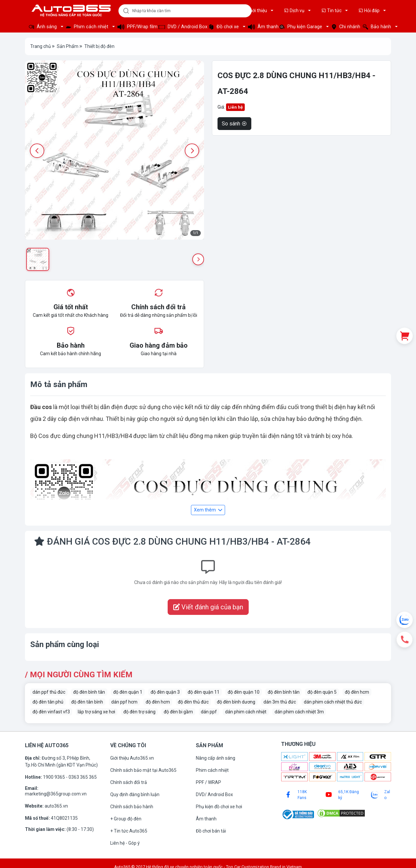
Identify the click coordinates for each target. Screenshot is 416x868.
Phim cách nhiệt (88, 27)
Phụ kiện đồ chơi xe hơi (219, 807)
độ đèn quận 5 (322, 692)
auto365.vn (56, 806)
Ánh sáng (43, 27)
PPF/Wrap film (136, 27)
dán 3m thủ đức (280, 702)
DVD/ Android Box (214, 794)
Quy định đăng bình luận (135, 794)
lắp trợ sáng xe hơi (96, 712)
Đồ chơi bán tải (211, 831)
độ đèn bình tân (89, 692)
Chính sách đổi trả (129, 782)
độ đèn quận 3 (165, 692)
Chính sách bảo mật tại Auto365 (143, 770)
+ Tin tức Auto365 (129, 831)
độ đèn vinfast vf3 (51, 712)
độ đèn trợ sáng (139, 712)
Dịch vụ (295, 11)
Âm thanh (262, 27)
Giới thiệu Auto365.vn (132, 758)
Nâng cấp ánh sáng (216, 758)
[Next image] (192, 151)
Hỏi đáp (369, 11)
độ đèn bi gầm (178, 712)
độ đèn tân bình (87, 702)
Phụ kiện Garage (302, 27)
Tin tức (332, 11)
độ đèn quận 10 (244, 692)
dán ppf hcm (124, 702)
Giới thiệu (255, 11)
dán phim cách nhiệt (246, 712)
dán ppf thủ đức (49, 692)
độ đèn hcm (357, 692)
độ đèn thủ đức (193, 702)
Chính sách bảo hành (132, 807)
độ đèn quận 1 (128, 692)
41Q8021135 (64, 818)
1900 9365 (54, 777)
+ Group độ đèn (126, 819)
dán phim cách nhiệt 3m (299, 712)
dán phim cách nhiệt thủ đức (333, 702)
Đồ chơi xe (224, 27)
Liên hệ (235, 107)
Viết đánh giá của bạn (208, 607)
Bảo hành (378, 27)
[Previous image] (37, 151)
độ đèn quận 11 (204, 692)
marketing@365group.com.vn (56, 794)
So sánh (234, 124)
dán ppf (209, 712)
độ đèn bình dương (236, 702)
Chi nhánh (345, 27)
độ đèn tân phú (48, 702)
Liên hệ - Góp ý (125, 843)
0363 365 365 (83, 777)
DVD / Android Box (182, 27)
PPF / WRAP (208, 782)
